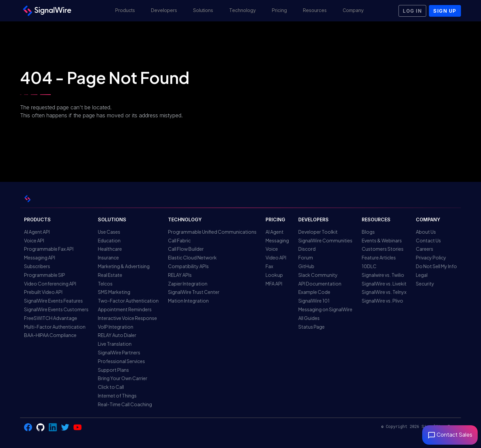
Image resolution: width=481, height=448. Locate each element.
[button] (125, 11)
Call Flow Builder (186, 249)
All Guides (309, 318)
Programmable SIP (45, 275)
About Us (426, 232)
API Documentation (320, 284)
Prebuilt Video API (43, 292)
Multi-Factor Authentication (55, 327)
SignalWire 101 (314, 301)
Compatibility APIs (188, 266)
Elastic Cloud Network (192, 257)
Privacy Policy (431, 257)
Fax (269, 266)
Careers (425, 249)
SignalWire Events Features (53, 301)
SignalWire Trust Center (194, 292)
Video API (276, 257)
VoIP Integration (116, 327)
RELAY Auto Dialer (117, 335)
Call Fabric (179, 240)
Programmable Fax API (49, 249)
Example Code (314, 292)
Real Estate (110, 275)
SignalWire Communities (325, 240)
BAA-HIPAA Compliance (50, 335)
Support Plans (113, 370)
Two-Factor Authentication (128, 301)
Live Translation (115, 344)
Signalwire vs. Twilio (383, 275)
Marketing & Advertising (124, 266)
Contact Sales (450, 434)
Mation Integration (188, 301)
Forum (306, 257)
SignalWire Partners (119, 352)
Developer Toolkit (318, 232)
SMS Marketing (114, 292)
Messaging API (40, 257)
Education (109, 240)
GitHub (306, 266)
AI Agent (275, 232)
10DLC (369, 266)
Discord (307, 249)
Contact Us (428, 240)
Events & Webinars (382, 240)
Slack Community (318, 275)
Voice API (34, 240)
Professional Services (121, 361)
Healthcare (110, 249)
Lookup (274, 275)
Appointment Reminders (125, 309)
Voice (272, 249)
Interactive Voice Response (127, 318)
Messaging (277, 240)
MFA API (274, 284)
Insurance (108, 257)
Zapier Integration (188, 284)
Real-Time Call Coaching (125, 404)
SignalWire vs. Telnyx (384, 292)
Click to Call (111, 387)
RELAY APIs (180, 275)
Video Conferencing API (50, 284)
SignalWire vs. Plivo (382, 301)
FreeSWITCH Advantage (51, 318)
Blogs (368, 232)
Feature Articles (379, 257)
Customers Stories (383, 249)
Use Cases (109, 232)
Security (425, 284)
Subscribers (37, 266)
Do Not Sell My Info (436, 266)
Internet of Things (117, 396)
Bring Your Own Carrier (123, 378)
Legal (422, 275)
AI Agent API (37, 232)
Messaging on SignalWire (325, 309)
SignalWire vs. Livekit (384, 284)
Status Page (311, 327)
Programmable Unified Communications (212, 232)
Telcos (105, 284)
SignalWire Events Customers (56, 309)
